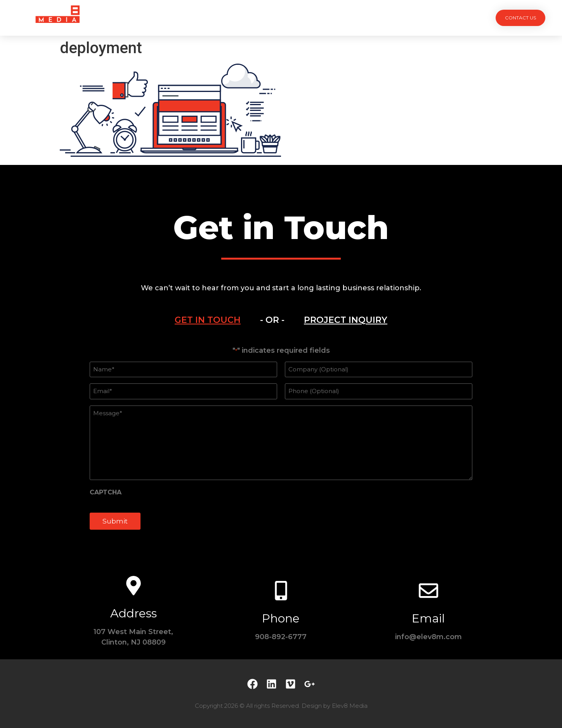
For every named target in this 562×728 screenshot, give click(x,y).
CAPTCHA (106, 492)
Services (238, 18)
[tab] (208, 320)
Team (275, 18)
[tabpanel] (281, 442)
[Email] (428, 591)
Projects (194, 18)
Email (428, 618)
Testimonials (319, 18)
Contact (369, 18)
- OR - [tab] (272, 320)
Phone (281, 618)
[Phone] (281, 591)
